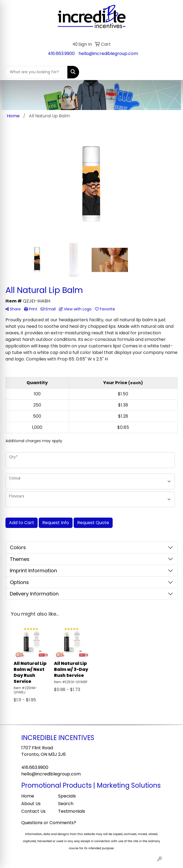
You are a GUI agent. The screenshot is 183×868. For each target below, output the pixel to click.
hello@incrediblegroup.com (108, 54)
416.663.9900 (61, 54)
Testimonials (72, 811)
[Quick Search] (35, 72)
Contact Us (33, 811)
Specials (67, 796)
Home (28, 796)
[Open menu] (172, 72)
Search (66, 804)
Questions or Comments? (49, 823)
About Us (31, 804)
